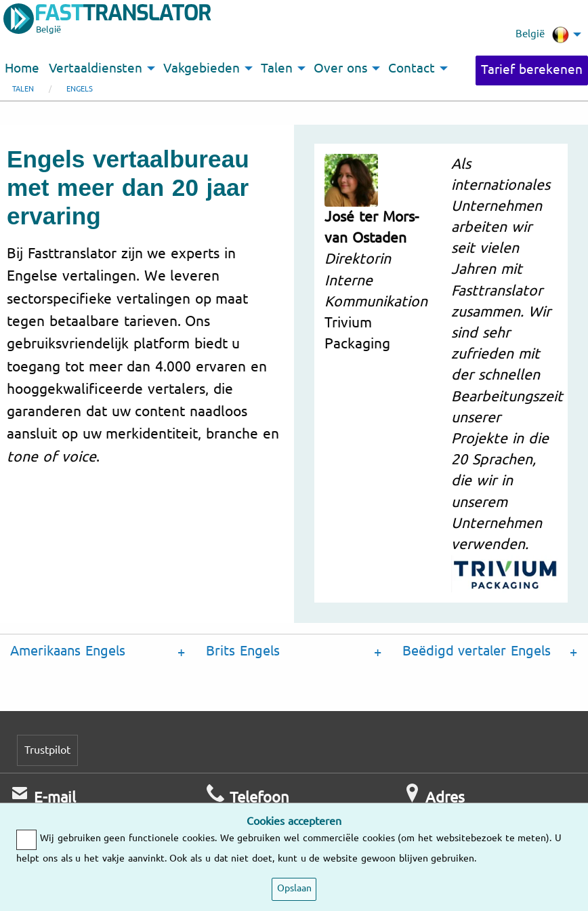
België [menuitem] (542, 35)
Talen (23, 89)
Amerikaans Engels (68, 651)
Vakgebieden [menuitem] (202, 68)
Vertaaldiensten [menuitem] (96, 68)
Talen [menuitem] (277, 68)
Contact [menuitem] (412, 68)
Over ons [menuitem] (340, 68)
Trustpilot (47, 750)
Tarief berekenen (532, 70)
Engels (80, 89)
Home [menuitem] (22, 68)
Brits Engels (243, 651)
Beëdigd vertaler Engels (477, 651)
